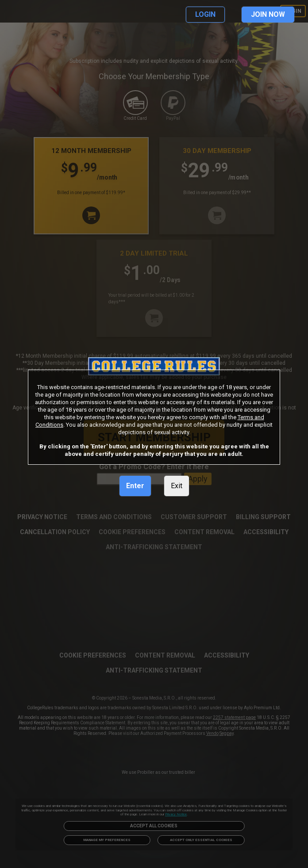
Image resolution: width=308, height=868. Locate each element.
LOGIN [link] (205, 14)
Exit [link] (177, 486)
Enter (135, 486)
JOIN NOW (268, 14)
